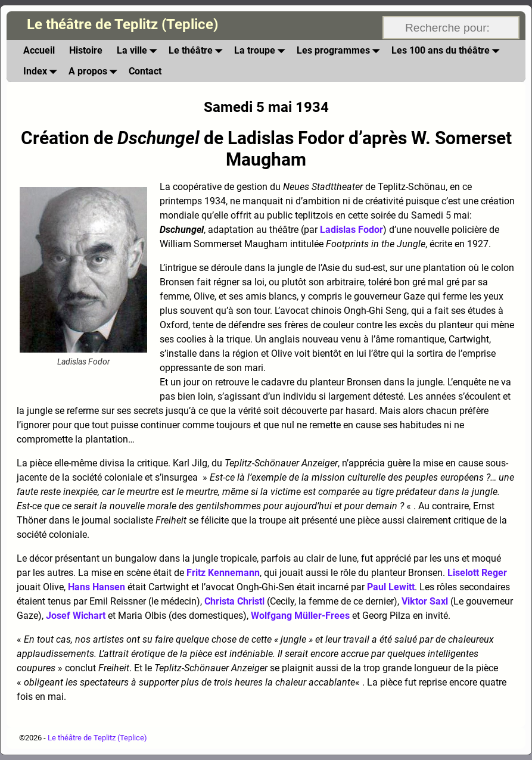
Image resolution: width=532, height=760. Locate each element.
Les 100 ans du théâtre (448, 50)
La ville (139, 50)
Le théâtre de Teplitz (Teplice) (122, 24)
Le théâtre (198, 50)
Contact (145, 71)
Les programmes (340, 50)
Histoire (86, 50)
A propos (95, 71)
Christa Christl (234, 601)
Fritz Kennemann (223, 573)
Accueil (39, 50)
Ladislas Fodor (351, 230)
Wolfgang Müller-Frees (300, 616)
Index (42, 71)
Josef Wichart (76, 616)
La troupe (262, 50)
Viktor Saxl (425, 601)
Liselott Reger (477, 573)
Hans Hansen (97, 587)
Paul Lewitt (391, 587)
